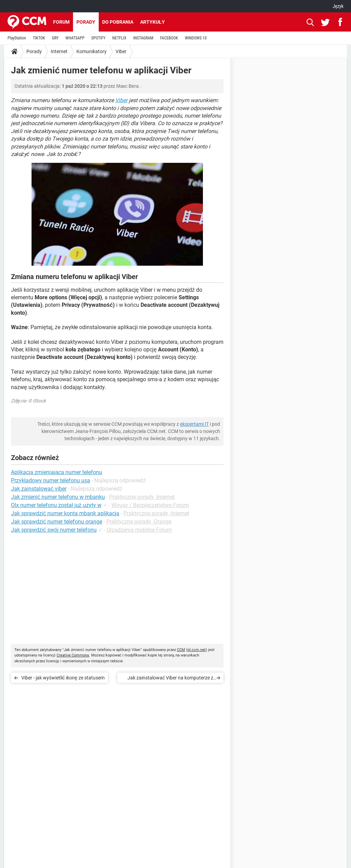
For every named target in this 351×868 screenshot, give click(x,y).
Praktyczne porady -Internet (142, 497)
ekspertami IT (194, 424)
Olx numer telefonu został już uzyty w (56, 505)
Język (338, 6)
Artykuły (153, 22)
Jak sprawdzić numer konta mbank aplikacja (65, 513)
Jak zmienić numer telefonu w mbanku (58, 497)
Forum (61, 22)
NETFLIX (119, 38)
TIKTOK (39, 38)
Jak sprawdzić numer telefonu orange (57, 522)
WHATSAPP (75, 38)
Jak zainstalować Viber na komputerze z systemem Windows (170, 679)
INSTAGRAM (143, 38)
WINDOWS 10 (196, 38)
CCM (181, 650)
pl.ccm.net (197, 650)
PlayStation (17, 38)
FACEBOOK (169, 38)
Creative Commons (73, 655)
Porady (86, 22)
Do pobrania (118, 22)
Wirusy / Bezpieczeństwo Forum (150, 505)
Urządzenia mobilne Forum (139, 530)
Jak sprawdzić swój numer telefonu (54, 530)
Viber (121, 51)
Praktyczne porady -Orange (139, 522)
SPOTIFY (98, 38)
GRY (55, 38)
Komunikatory (92, 51)
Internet (59, 51)
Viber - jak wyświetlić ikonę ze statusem (63, 678)
